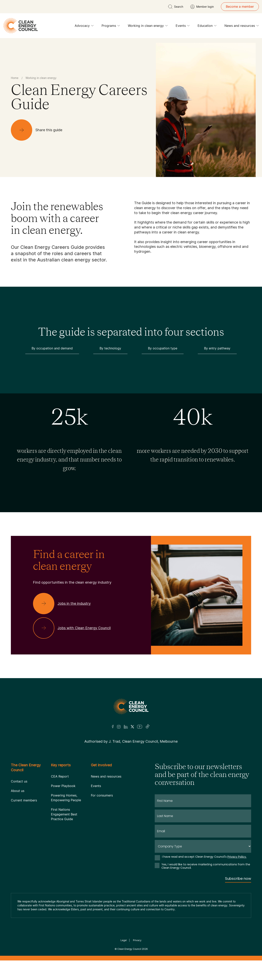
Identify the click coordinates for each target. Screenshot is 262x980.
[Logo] (131, 706)
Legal (124, 940)
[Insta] (119, 727)
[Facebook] (113, 727)
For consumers (102, 795)
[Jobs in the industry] (65, 604)
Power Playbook (63, 786)
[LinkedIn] (126, 727)
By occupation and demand (52, 348)
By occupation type (163, 348)
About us (18, 791)
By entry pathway (217, 348)
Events (183, 27)
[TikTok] (148, 727)
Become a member (240, 7)
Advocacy (84, 27)
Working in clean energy (148, 27)
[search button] (176, 7)
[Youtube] (140, 727)
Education (207, 27)
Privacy (137, 940)
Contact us (19, 781)
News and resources (242, 27)
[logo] (21, 26)
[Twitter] (132, 727)
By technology (110, 348)
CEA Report (60, 776)
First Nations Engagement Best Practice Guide (64, 814)
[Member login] (202, 7)
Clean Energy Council (129, 949)
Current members (24, 800)
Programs (111, 27)
